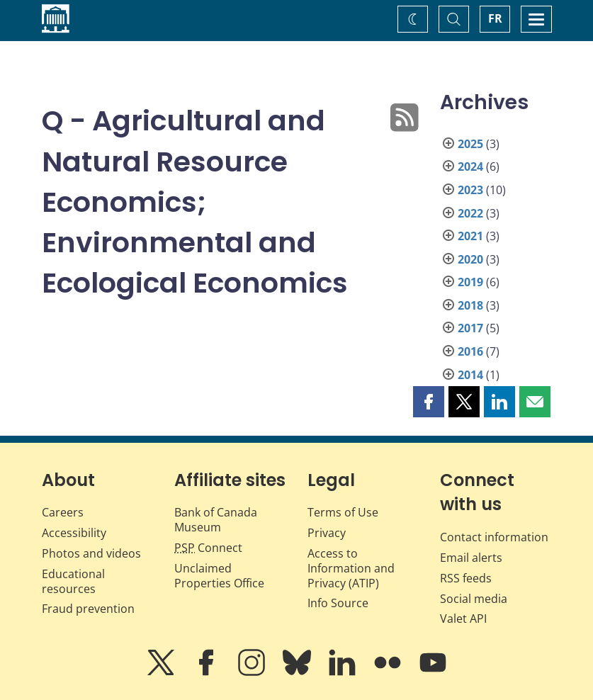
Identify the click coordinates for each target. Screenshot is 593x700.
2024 (470, 166)
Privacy (327, 533)
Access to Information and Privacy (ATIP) (351, 568)
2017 (470, 328)
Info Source (338, 603)
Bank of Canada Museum (216, 520)
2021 (470, 236)
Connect (208, 548)
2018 (470, 305)
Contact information (494, 537)
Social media (474, 599)
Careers (63, 512)
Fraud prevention (88, 609)
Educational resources (73, 581)
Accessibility (74, 533)
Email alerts (471, 558)
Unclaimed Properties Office (219, 576)
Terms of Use (343, 512)
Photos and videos (91, 553)
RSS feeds (466, 578)
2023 (470, 190)
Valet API (463, 619)
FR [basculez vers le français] (495, 18)
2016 (470, 351)
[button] (429, 402)
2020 (470, 259)
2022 (470, 213)
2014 (470, 375)
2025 (470, 144)
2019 (470, 282)
